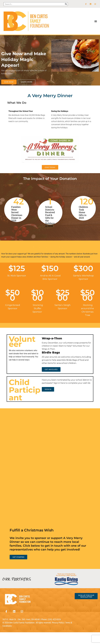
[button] (96, 21)
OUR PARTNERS (17, 579)
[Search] (66, 4)
